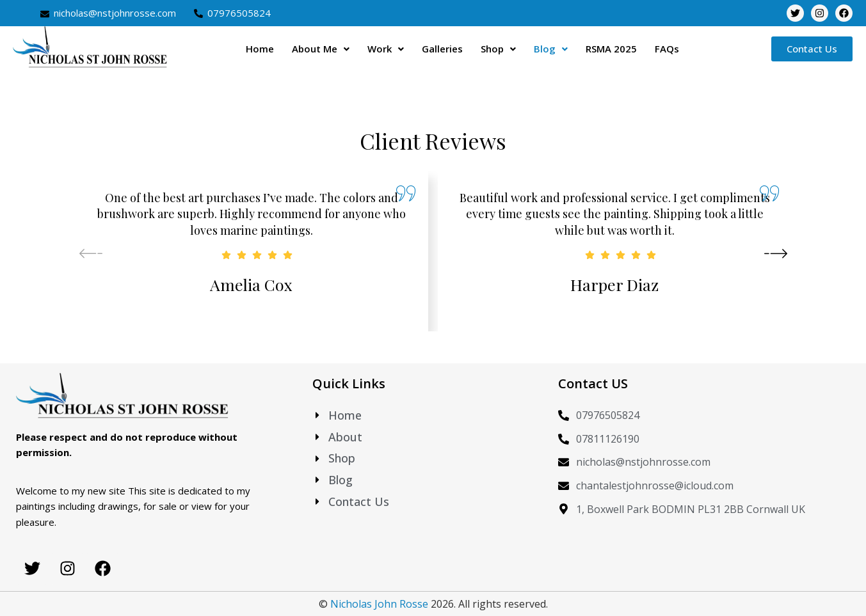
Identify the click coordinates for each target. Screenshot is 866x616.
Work (386, 49)
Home (260, 49)
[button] (321, 49)
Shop (498, 49)
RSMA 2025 (611, 49)
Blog (551, 49)
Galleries (442, 49)
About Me (321, 49)
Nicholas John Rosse (379, 604)
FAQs (667, 49)
